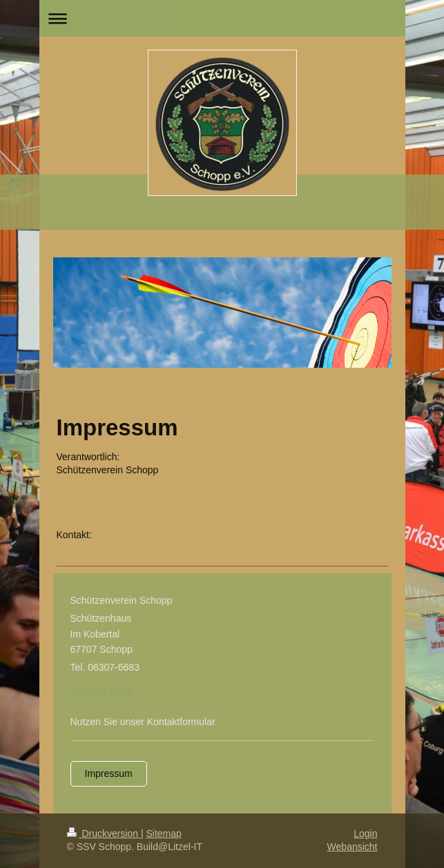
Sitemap (164, 834)
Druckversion (104, 834)
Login (365, 834)
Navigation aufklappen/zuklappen (222, 18)
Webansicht (353, 847)
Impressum (109, 773)
